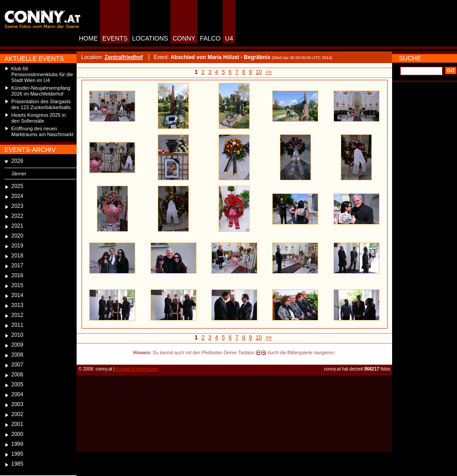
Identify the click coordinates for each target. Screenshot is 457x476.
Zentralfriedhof (124, 57)
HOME (88, 38)
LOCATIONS (150, 38)
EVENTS (115, 38)
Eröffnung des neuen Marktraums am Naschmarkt (42, 131)
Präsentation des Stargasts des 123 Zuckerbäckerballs (41, 104)
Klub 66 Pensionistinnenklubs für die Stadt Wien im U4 (42, 74)
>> (269, 72)
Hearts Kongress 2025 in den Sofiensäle (39, 118)
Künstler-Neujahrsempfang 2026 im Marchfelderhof (41, 91)
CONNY (184, 38)
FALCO (210, 38)
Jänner (19, 174)
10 (258, 72)
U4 (229, 38)
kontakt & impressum (137, 369)
